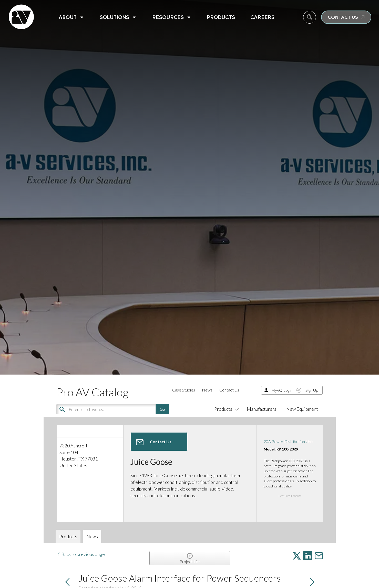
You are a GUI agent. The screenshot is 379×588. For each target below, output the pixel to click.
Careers (262, 17)
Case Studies (184, 390)
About (71, 17)
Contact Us (229, 390)
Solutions (118, 17)
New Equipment (302, 409)
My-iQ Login (282, 390)
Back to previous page (81, 554)
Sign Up (312, 390)
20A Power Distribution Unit (288, 441)
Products (221, 17)
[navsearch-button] (310, 17)
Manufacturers (262, 409)
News (207, 390)
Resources (172, 17)
